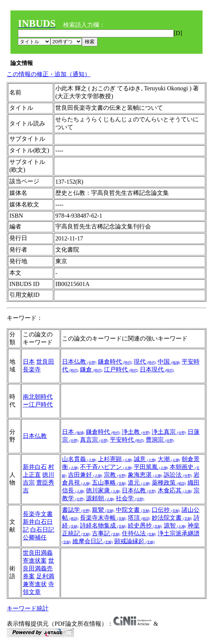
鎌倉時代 (115, 362)
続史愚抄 (145, 525)
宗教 (115, 475)
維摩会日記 (93, 541)
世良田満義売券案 (38, 568)
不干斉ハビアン (106, 467)
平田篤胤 (151, 467)
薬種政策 (169, 483)
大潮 (169, 459)
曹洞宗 (160, 440)
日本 (29, 362)
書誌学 (76, 510)
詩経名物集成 (103, 525)
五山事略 (109, 483)
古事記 (106, 533)
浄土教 (136, 432)
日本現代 (157, 369)
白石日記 (42, 530)
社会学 (130, 498)
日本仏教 (79, 362)
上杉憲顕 (115, 459)
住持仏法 (139, 533)
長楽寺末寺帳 (103, 518)
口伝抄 (166, 510)
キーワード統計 (28, 608)
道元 (139, 483)
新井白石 (35, 467)
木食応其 (175, 490)
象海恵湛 (145, 475)
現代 (145, 362)
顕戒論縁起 (135, 541)
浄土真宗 (169, 432)
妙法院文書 (172, 518)
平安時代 (127, 440)
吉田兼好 (85, 475)
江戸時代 (121, 369)
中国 (169, 362)
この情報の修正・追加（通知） (49, 74)
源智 (175, 525)
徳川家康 (103, 490)
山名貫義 (79, 459)
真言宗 (94, 440)
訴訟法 (178, 475)
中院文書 (133, 510)
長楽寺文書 (38, 514)
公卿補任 (35, 537)
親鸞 (103, 510)
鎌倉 (91, 369)
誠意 (145, 459)
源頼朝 (100, 498)
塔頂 (139, 518)
